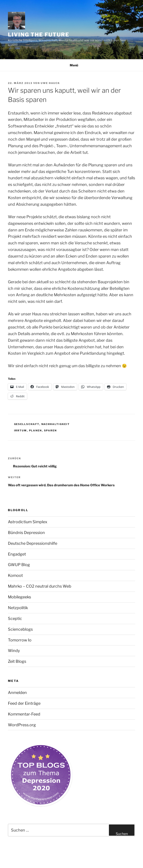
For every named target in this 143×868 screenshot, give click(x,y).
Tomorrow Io (20, 640)
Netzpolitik (18, 608)
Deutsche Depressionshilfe (33, 543)
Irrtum (21, 430)
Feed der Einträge (24, 703)
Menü (72, 65)
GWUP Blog (19, 565)
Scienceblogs (20, 629)
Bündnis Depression (26, 533)
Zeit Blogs (17, 661)
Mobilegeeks (19, 597)
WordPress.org (22, 725)
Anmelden (17, 693)
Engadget (17, 554)
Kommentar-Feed (24, 714)
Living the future (39, 35)
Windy (14, 651)
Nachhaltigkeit (56, 424)
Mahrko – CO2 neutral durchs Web (40, 586)
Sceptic (15, 618)
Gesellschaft (27, 424)
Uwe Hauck (50, 83)
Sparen (50, 430)
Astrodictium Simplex (28, 522)
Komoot (15, 575)
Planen (36, 430)
